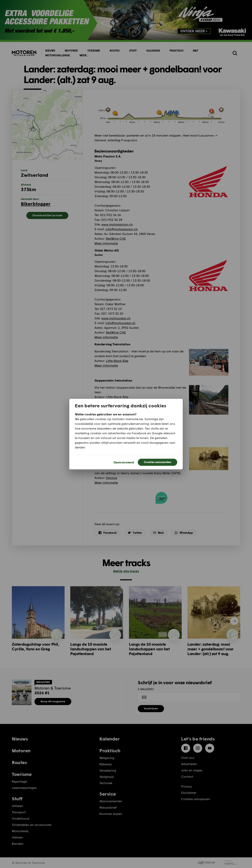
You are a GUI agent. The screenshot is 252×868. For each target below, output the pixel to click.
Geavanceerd (124, 462)
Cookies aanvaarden (157, 462)
